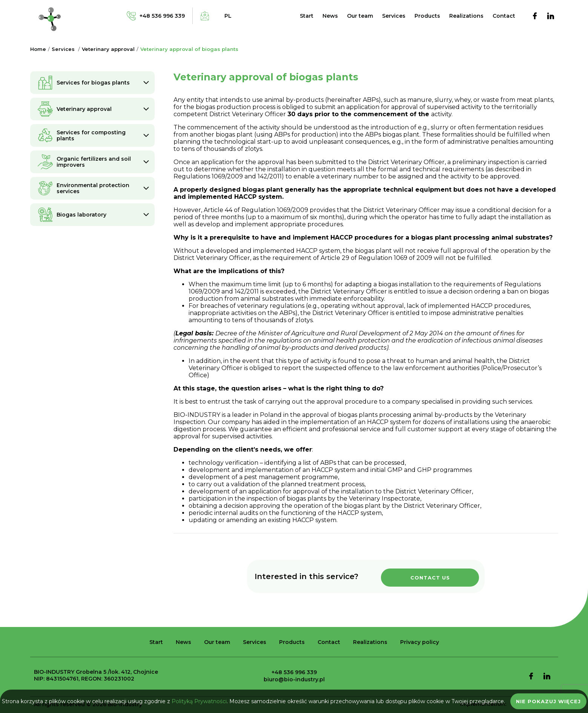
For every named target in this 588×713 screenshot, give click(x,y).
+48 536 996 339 (294, 672)
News (330, 16)
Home (38, 49)
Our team (360, 16)
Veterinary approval (108, 49)
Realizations (466, 16)
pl (228, 16)
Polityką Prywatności (199, 701)
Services (394, 16)
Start (307, 16)
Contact (504, 16)
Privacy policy (420, 642)
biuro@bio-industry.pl (294, 679)
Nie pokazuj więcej (548, 701)
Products (427, 16)
